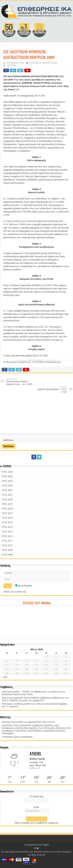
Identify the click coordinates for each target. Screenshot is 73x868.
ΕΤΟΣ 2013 (7, 532)
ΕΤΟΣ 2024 (7, 481)
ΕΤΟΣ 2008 (7, 555)
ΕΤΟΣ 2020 (7, 499)
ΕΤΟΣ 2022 (7, 490)
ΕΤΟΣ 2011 (7, 541)
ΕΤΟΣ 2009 (7, 550)
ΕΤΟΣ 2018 (7, 509)
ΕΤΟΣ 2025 (7, 476)
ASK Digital (43, 845)
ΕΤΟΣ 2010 (7, 545)
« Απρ (5, 677)
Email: (36, 807)
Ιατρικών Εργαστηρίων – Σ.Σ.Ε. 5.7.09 (51, 389)
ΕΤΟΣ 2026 (7, 472)
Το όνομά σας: (36, 796)
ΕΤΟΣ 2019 (7, 504)
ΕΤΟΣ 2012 (7, 536)
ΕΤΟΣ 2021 (7, 495)
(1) (18, 89)
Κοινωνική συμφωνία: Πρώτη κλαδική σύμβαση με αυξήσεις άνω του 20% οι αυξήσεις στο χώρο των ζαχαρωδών (35, 699)
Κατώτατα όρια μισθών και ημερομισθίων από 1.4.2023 (28, 722)
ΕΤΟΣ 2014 (7, 527)
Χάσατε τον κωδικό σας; (15, 592)
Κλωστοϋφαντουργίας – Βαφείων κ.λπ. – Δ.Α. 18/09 (22, 382)
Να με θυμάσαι (24, 586)
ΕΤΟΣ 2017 (7, 513)
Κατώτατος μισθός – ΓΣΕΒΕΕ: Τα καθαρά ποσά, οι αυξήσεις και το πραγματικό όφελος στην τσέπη (33, 693)
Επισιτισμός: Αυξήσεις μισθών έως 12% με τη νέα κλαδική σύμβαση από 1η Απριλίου (34, 705)
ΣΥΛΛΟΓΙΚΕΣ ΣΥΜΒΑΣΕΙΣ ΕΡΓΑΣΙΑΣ (43, 63)
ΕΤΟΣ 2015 (7, 522)
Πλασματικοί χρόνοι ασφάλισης (17, 737)
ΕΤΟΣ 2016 (7, 518)
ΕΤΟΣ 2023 (7, 486)
